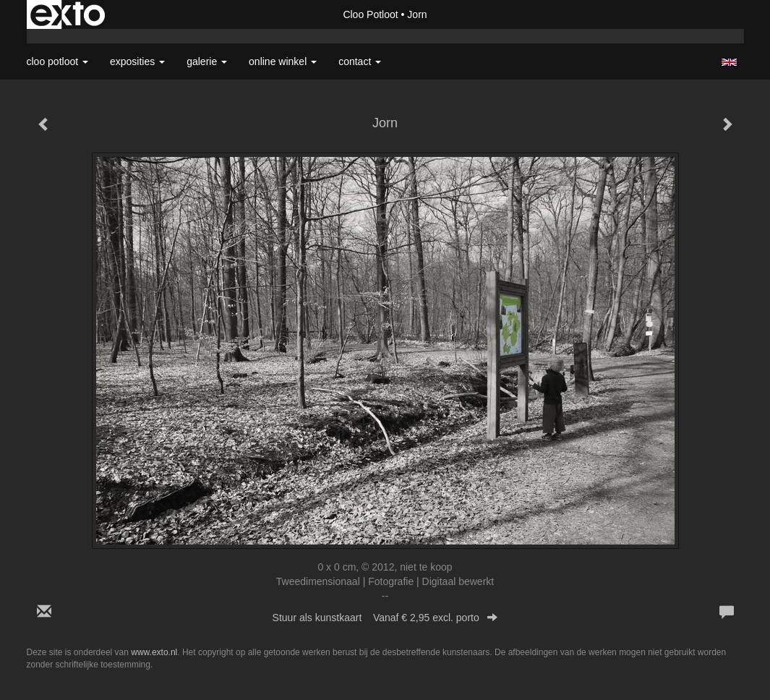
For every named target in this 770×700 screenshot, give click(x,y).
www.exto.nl (154, 652)
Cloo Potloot (370, 14)
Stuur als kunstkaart (385, 618)
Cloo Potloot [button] (58, 61)
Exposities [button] (137, 61)
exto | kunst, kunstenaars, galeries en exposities (68, 14)
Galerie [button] (207, 61)
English (729, 62)
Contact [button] (360, 61)
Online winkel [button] (283, 61)
